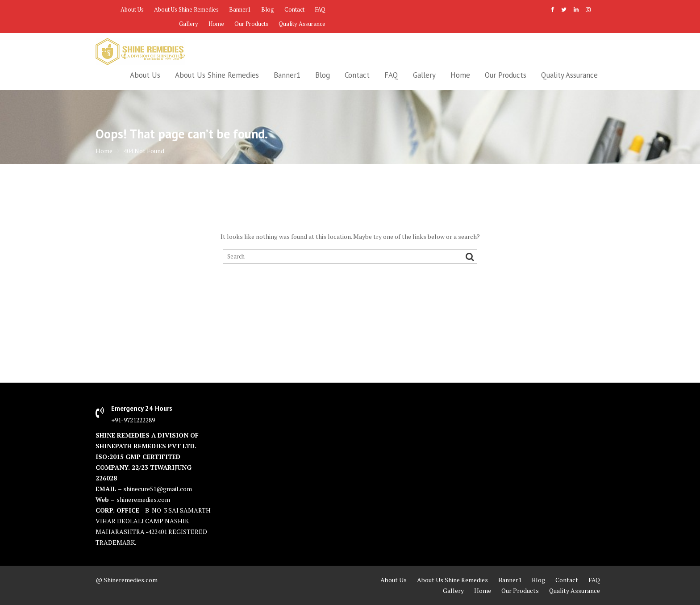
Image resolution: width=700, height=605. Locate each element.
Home (216, 24)
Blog (268, 9)
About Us (132, 9)
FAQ (320, 9)
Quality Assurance (302, 24)
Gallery (189, 24)
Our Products (251, 24)
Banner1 (240, 9)
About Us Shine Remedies (186, 9)
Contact (294, 9)
